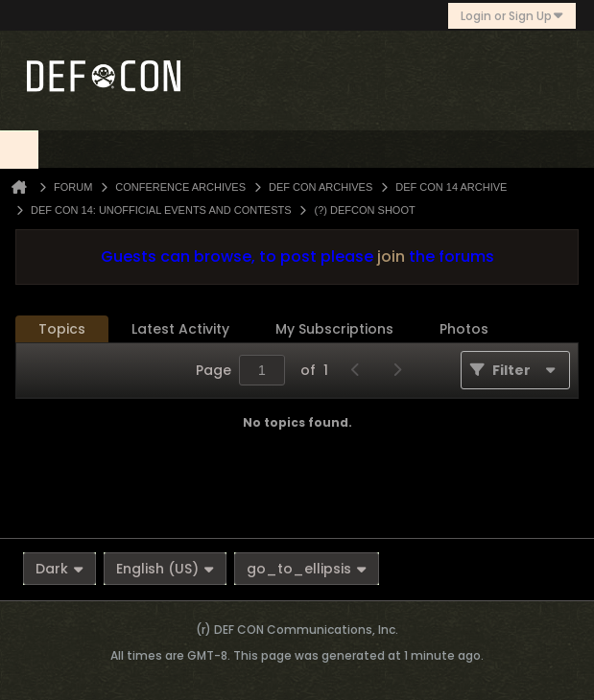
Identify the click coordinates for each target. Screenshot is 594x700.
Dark (59, 569)
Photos (464, 329)
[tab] (62, 329)
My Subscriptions (334, 329)
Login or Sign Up (512, 16)
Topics (62, 329)
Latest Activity (180, 329)
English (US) (165, 569)
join (391, 257)
